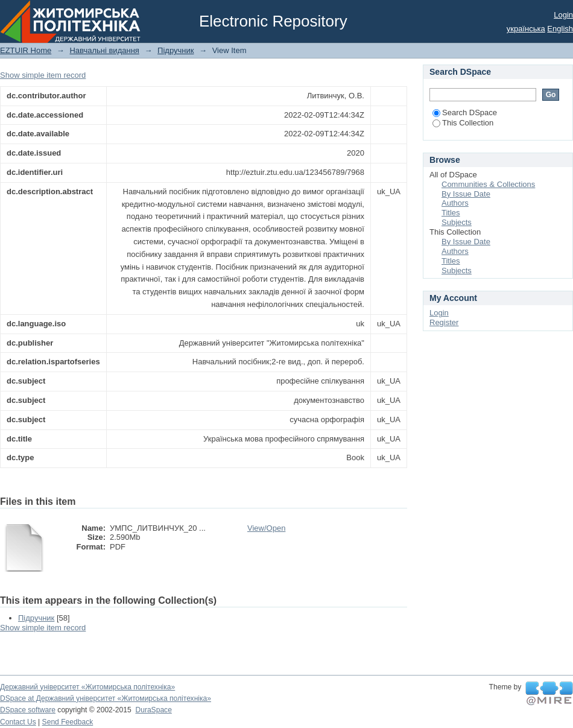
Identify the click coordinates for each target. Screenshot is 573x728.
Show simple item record (43, 75)
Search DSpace (465, 112)
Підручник (176, 50)
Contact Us (18, 722)
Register (444, 322)
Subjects (457, 222)
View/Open (266, 528)
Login (563, 15)
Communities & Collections (488, 184)
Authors (455, 203)
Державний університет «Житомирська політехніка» (87, 687)
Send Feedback (68, 722)
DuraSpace (153, 710)
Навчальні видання (104, 50)
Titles (451, 213)
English (560, 29)
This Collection (463, 123)
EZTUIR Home (26, 50)
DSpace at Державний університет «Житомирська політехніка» (106, 698)
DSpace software (28, 710)
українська (526, 29)
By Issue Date (466, 194)
